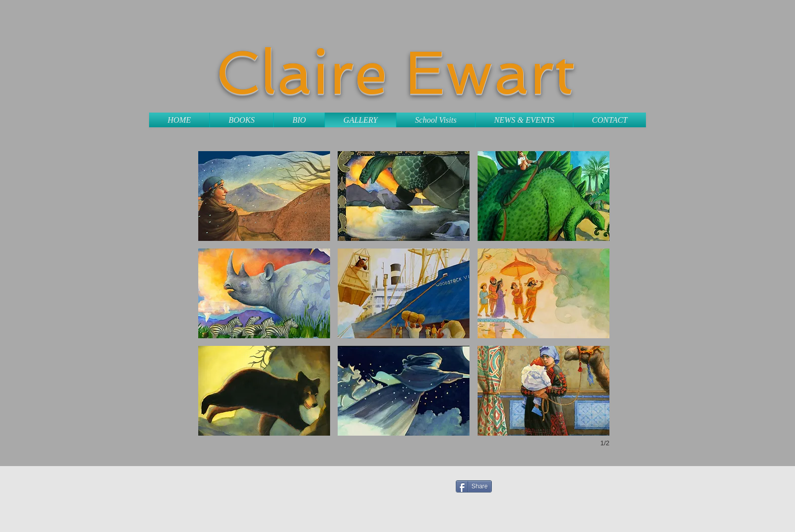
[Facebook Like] (558, 484)
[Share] (474, 486)
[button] (264, 196)
